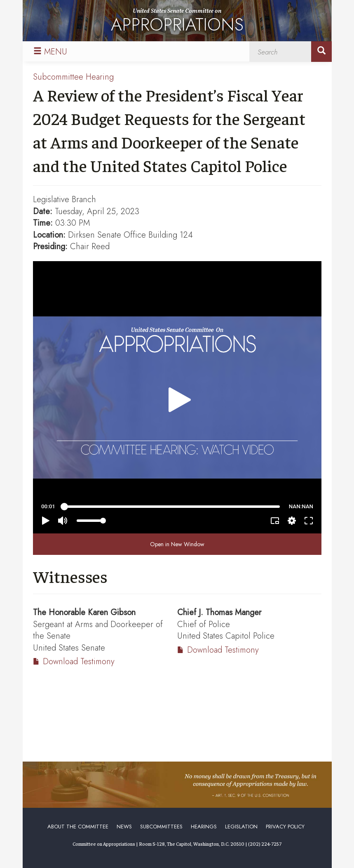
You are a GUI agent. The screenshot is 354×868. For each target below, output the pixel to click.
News (124, 827)
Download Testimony (79, 662)
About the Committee (78, 827)
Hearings (204, 827)
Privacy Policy (285, 827)
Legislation (241, 827)
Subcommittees (161, 827)
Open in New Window (177, 544)
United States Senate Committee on (177, 22)
